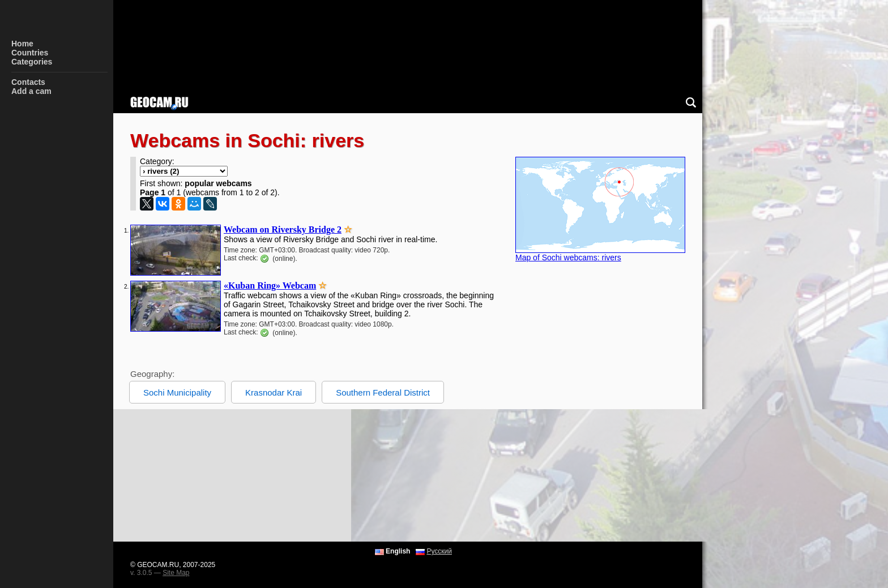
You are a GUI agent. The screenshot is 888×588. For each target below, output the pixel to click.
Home (22, 44)
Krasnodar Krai (274, 392)
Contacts (28, 82)
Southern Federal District (383, 392)
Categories (32, 62)
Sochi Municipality (177, 392)
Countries (30, 53)
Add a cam (31, 91)
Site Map (176, 573)
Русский (439, 551)
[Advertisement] (453, 475)
